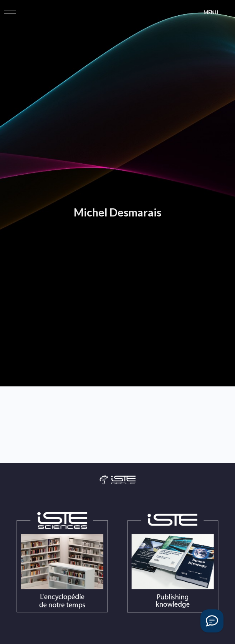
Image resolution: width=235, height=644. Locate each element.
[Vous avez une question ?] (212, 621)
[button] (10, 10)
